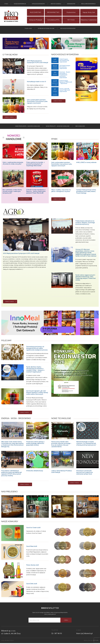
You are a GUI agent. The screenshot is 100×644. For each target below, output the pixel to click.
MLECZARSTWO (36, 13)
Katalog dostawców (38, 4)
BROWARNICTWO (53, 13)
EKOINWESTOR (71, 4)
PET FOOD (71, 20)
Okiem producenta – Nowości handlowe (28, 127)
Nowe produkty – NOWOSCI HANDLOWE (58, 127)
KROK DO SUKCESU (56, 4)
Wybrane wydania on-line (46, 29)
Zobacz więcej (9, 118)
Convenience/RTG (53, 20)
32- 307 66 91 (57, 634)
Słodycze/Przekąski (36, 20)
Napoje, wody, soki (89, 13)
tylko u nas (28, 29)
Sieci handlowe (80, 127)
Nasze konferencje (20, 4)
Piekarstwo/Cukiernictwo (89, 20)
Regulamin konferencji (88, 4)
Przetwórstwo (71, 13)
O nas (6, 4)
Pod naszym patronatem (68, 29)
